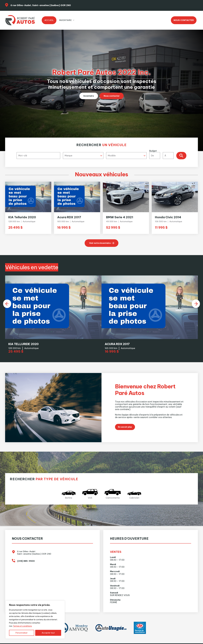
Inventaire (65, 20)
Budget (162, 154)
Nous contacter (184, 20)
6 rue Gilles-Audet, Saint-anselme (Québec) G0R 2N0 (41, 5)
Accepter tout (48, 633)
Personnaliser (22, 633)
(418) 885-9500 (26, 565)
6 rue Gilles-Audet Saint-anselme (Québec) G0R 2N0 (34, 557)
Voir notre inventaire (100, 243)
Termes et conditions (22, 626)
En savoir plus (126, 431)
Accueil (49, 20)
